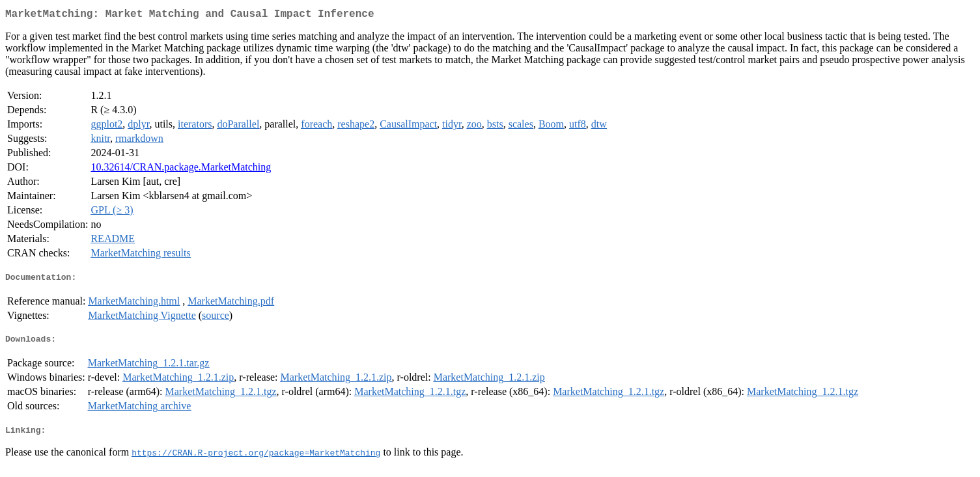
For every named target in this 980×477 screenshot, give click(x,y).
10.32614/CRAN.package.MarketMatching (181, 170)
